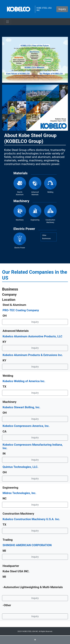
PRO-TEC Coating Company (21, 310)
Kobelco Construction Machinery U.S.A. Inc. (31, 519)
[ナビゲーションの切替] (7, 22)
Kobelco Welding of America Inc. (24, 381)
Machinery (20, 213)
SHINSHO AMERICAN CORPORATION (27, 545)
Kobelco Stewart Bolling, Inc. (22, 407)
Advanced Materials (35, 186)
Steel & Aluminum (20, 186)
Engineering (35, 213)
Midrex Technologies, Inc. (19, 493)
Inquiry (62, 9)
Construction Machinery (50, 214)
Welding (50, 185)
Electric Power (20, 241)
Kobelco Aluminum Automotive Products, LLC (32, 336)
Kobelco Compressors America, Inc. (26, 426)
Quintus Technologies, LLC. (21, 467)
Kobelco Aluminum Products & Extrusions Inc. (33, 355)
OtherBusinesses (46, 237)
